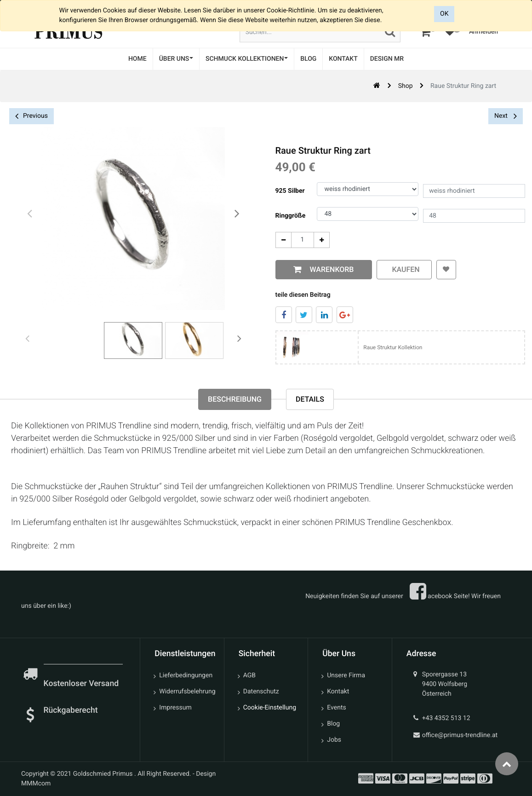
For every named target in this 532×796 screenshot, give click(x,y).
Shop (406, 86)
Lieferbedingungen (186, 675)
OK (444, 14)
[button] (445, 270)
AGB (249, 675)
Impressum (175, 708)
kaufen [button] (402, 269)
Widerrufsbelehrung (187, 692)
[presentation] (30, 214)
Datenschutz (261, 692)
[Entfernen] (282, 240)
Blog (333, 724)
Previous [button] (31, 116)
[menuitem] (137, 59)
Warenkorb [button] (329, 269)
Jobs (334, 740)
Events (336, 708)
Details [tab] (310, 399)
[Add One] (320, 240)
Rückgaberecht (71, 710)
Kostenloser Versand (82, 684)
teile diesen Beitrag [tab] (301, 295)
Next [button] (506, 116)
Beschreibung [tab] (235, 399)
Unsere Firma (346, 675)
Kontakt (338, 692)
